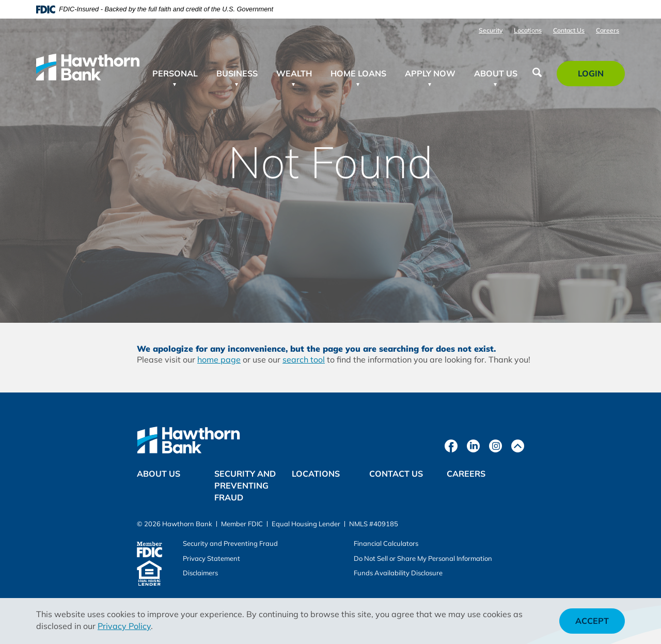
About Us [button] (496, 73)
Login (597, 77)
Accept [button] (592, 621)
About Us (159, 474)
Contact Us (569, 30)
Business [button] (237, 73)
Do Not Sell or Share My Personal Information (423, 558)
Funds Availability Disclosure (398, 573)
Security (491, 30)
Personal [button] (175, 73)
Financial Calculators (386, 543)
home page (219, 359)
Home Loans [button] (358, 73)
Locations (528, 30)
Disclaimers (200, 573)
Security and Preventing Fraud (245, 485)
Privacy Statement (211, 558)
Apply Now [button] (430, 73)
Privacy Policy (124, 626)
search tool (304, 359)
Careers (608, 30)
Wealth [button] (294, 73)
